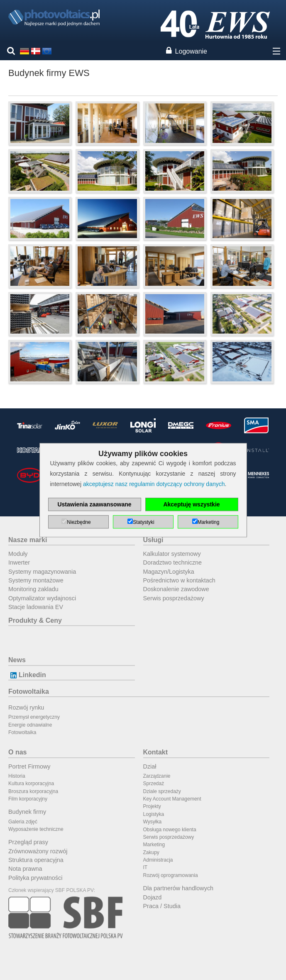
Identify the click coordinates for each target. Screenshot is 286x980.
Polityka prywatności (35, 878)
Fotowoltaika (29, 691)
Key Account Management (172, 799)
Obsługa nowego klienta (170, 830)
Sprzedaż (154, 784)
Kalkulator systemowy (172, 554)
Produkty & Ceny (35, 620)
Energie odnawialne (30, 725)
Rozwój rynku (26, 707)
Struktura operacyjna (36, 860)
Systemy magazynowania (42, 572)
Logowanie (191, 51)
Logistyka (154, 814)
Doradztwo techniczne (173, 562)
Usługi (153, 540)
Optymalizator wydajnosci (42, 598)
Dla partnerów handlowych (178, 888)
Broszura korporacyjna (33, 791)
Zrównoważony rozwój (38, 851)
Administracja (158, 860)
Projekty (152, 806)
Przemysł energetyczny (34, 717)
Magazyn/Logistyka (169, 572)
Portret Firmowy (29, 766)
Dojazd (153, 897)
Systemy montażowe (36, 580)
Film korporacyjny (28, 799)
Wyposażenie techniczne (36, 829)
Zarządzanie (157, 776)
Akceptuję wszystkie (191, 504)
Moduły (18, 554)
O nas (17, 752)
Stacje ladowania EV (36, 607)
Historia (17, 776)
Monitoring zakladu (33, 589)
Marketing (154, 845)
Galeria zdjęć (23, 822)
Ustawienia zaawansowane (94, 504)
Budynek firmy (27, 812)
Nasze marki (28, 540)
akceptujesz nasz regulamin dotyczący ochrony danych (154, 484)
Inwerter (19, 562)
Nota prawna (25, 869)
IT (145, 867)
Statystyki (143, 522)
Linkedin (27, 675)
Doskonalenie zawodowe (176, 589)
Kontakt (156, 752)
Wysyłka (153, 822)
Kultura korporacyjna (31, 784)
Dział (150, 766)
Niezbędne (79, 522)
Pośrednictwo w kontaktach (179, 580)
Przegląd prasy (28, 842)
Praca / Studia (162, 906)
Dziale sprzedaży (162, 791)
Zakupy (151, 852)
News (17, 660)
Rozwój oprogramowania (171, 875)
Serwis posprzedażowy (174, 598)
